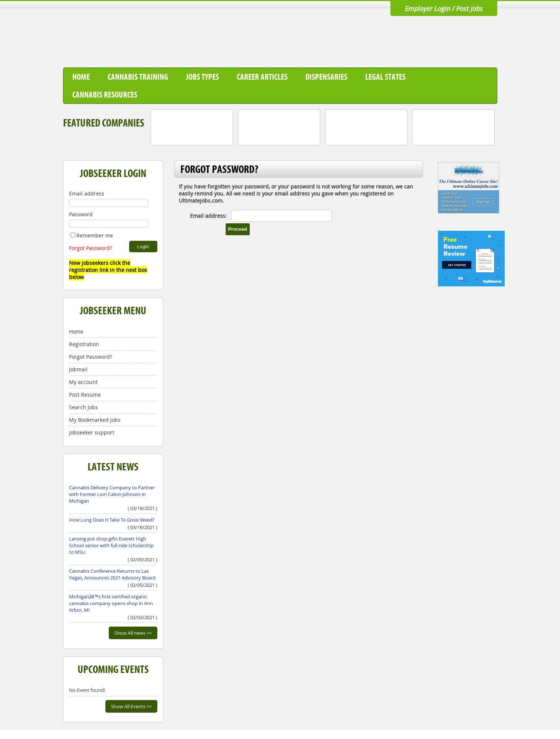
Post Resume (85, 395)
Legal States (385, 77)
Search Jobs (83, 407)
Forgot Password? (91, 248)
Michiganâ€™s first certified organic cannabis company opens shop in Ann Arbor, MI (111, 603)
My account (83, 382)
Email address (87, 193)
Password (81, 214)
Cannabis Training (138, 77)
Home (81, 77)
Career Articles (262, 77)
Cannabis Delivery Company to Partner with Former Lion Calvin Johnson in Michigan (112, 494)
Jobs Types (202, 77)
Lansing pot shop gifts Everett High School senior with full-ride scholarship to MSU (111, 545)
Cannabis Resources (105, 95)
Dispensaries (326, 77)
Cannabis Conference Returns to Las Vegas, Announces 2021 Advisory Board (112, 574)
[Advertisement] (362, 42)
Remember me (92, 235)
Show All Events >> (131, 706)
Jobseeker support (92, 432)
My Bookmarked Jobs (95, 420)
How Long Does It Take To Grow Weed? (112, 520)
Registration (84, 344)
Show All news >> (133, 633)
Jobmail (78, 369)
